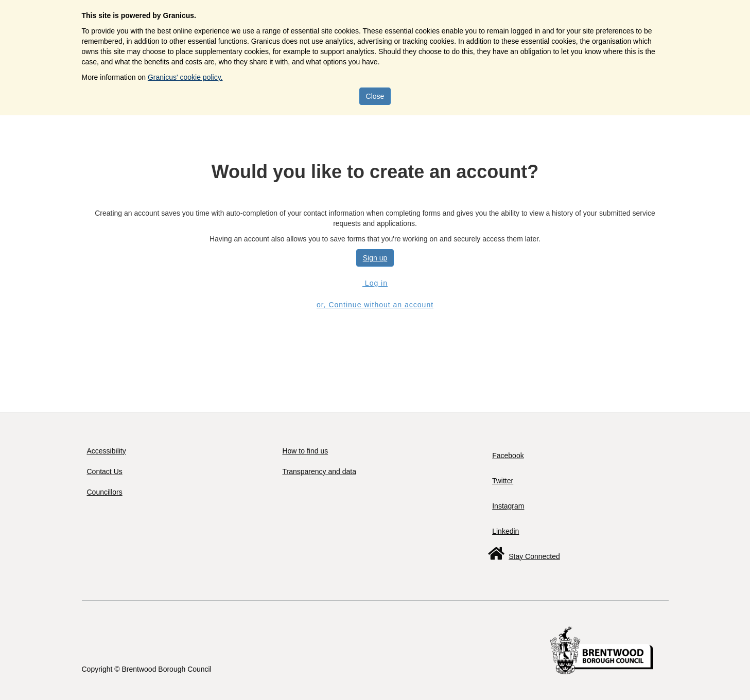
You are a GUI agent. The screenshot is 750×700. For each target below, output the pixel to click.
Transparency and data (319, 471)
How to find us (305, 451)
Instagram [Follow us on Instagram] (508, 506)
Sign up (375, 258)
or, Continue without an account (375, 305)
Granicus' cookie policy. (185, 77)
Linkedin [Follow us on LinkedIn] (505, 531)
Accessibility (107, 451)
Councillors (105, 492)
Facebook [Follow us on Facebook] (508, 456)
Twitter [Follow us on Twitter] (503, 481)
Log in (375, 283)
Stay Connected (534, 556)
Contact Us (105, 471)
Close (375, 96)
